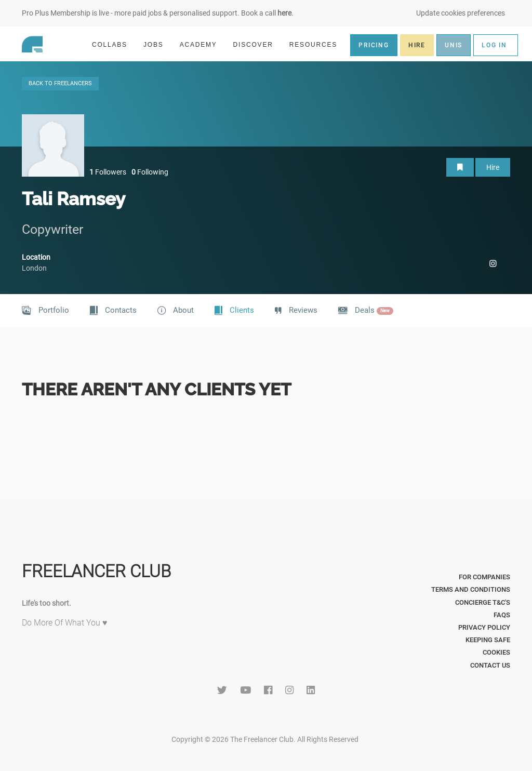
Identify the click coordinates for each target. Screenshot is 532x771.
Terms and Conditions (471, 589)
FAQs (502, 615)
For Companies (484, 577)
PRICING (374, 45)
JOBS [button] (158, 44)
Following (150, 172)
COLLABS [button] (114, 44)
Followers (108, 172)
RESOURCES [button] (318, 44)
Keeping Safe (488, 640)
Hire (493, 167)
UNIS (454, 45)
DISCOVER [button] (258, 44)
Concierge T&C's (483, 602)
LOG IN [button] (494, 45)
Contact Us (490, 665)
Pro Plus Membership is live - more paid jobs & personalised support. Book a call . (158, 13)
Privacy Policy (484, 627)
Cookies (496, 652)
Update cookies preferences (461, 13)
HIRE (417, 45)
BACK (60, 83)
